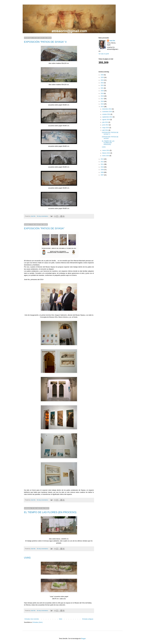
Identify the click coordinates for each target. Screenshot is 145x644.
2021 (102, 88)
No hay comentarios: (43, 216)
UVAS (27, 558)
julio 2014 (105, 122)
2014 (102, 107)
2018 (102, 96)
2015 (102, 104)
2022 (102, 85)
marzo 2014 (106, 150)
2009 (102, 170)
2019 (102, 93)
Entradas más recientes (32, 619)
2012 (102, 162)
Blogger (83, 639)
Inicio (61, 619)
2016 (102, 101)
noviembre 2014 (107, 112)
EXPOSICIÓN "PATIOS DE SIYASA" (44, 228)
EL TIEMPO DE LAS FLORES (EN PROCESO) (50, 512)
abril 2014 (105, 130)
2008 (102, 172)
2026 (102, 75)
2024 (102, 80)
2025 (102, 77)
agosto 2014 (106, 120)
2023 (102, 83)
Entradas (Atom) (38, 622)
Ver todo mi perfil (104, 54)
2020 (102, 91)
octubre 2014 (106, 114)
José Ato (112, 41)
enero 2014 (106, 156)
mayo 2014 (106, 128)
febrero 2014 (106, 153)
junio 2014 (106, 125)
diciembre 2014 (107, 109)
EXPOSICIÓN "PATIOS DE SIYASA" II (45, 42)
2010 (102, 167)
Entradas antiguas (88, 619)
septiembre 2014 (108, 117)
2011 (102, 164)
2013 (102, 159)
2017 (102, 99)
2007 (102, 175)
